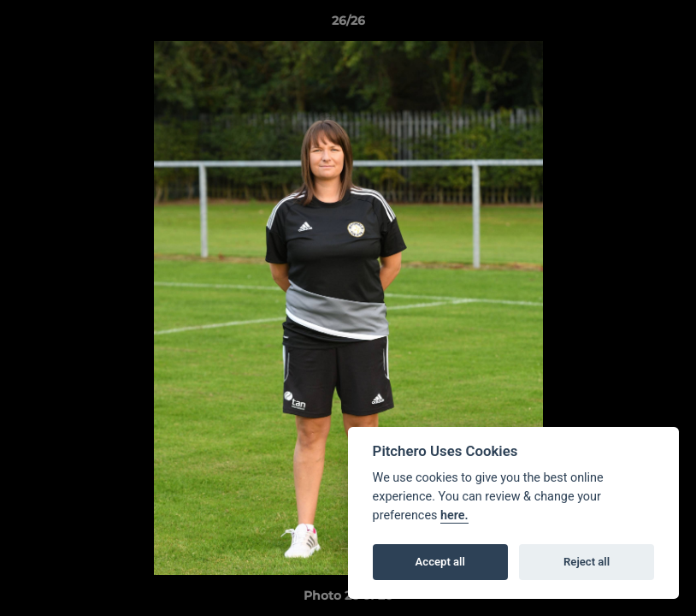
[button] (665, 25)
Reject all (587, 562)
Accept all (440, 562)
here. (454, 515)
